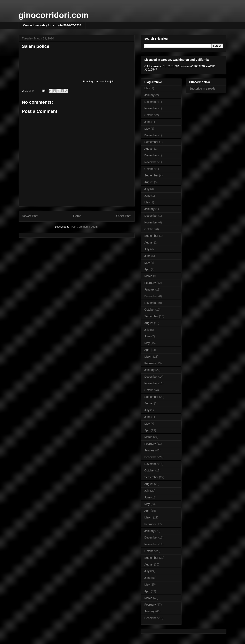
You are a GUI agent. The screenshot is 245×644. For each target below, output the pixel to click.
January (149, 95)
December (151, 102)
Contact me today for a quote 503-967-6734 (52, 25)
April (147, 269)
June (147, 122)
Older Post (124, 216)
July (147, 189)
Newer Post (30, 216)
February (150, 283)
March (148, 276)
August (149, 149)
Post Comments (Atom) (85, 227)
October (149, 115)
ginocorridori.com (53, 15)
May (147, 88)
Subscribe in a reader (203, 89)
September (151, 142)
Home (77, 216)
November (151, 108)
